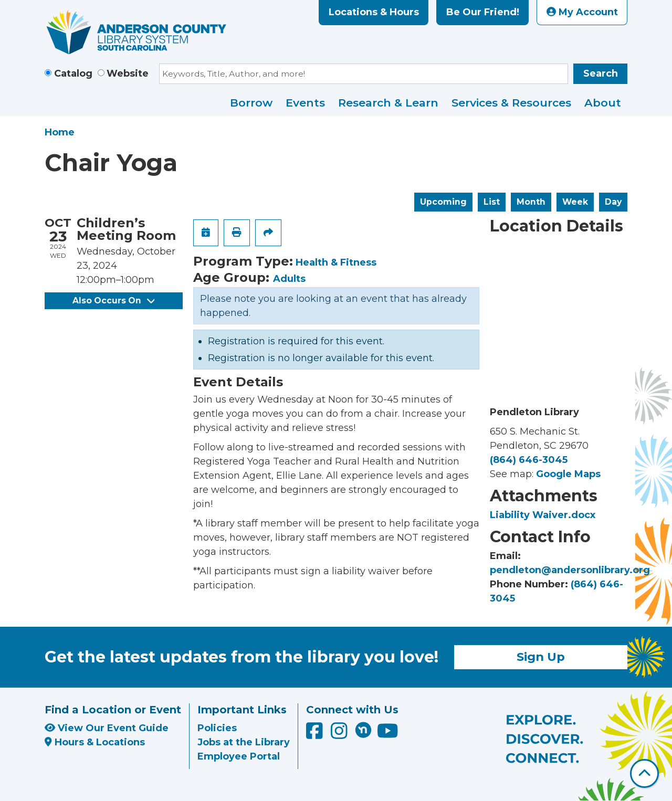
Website (128, 73)
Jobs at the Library (244, 742)
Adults (289, 279)
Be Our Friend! (483, 12)
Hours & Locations (95, 742)
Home (60, 132)
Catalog (73, 73)
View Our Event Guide (107, 728)
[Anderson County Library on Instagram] (340, 734)
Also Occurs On (113, 301)
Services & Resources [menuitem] (511, 103)
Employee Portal (239, 756)
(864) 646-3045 (529, 460)
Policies (217, 728)
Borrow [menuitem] (251, 103)
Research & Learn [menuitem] (388, 103)
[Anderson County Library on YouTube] (388, 734)
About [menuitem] (603, 103)
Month (531, 202)
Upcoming (443, 202)
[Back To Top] (644, 773)
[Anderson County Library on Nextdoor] (363, 730)
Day (613, 202)
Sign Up (541, 657)
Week (575, 202)
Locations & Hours (374, 12)
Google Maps (568, 474)
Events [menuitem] (305, 103)
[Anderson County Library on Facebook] (316, 734)
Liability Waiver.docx (543, 515)
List (492, 202)
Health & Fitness (336, 262)
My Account (582, 12)
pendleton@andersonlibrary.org (570, 570)
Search (601, 73)
